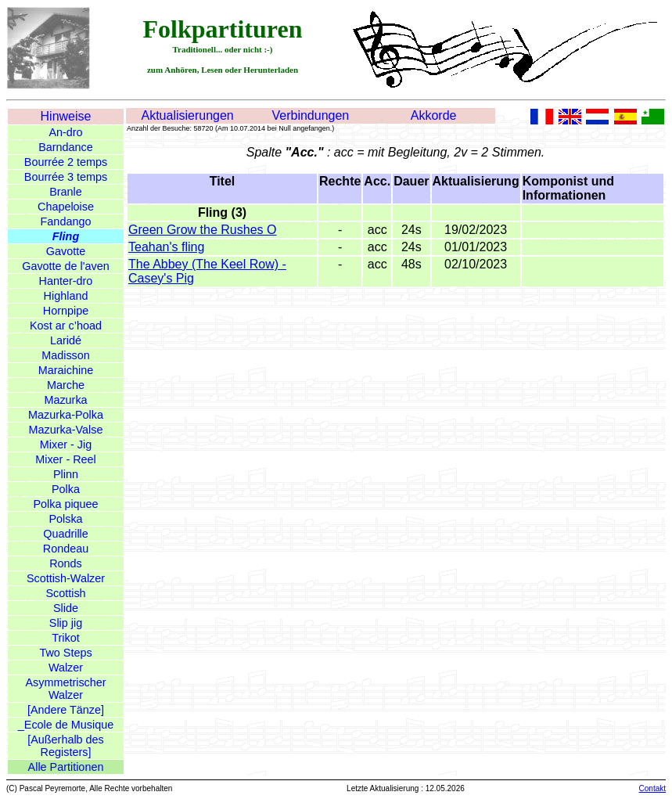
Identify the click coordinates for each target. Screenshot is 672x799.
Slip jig (66, 623)
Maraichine (66, 370)
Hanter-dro (66, 281)
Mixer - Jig (66, 444)
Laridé (66, 340)
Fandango (66, 221)
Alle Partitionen (66, 767)
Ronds (66, 563)
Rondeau (66, 549)
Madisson (66, 355)
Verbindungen (310, 115)
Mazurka (65, 400)
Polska (65, 519)
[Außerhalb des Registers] (66, 746)
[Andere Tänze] (66, 710)
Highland (66, 296)
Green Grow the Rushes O (202, 230)
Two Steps (65, 653)
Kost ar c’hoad (66, 326)
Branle (66, 192)
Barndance (66, 147)
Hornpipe (66, 311)
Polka (66, 489)
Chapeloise (66, 207)
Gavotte (66, 251)
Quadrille (66, 534)
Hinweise (66, 116)
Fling (66, 236)
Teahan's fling (166, 247)
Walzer (66, 668)
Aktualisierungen (187, 115)
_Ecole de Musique (66, 725)
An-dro (65, 132)
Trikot (65, 638)
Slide (66, 608)
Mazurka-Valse (66, 430)
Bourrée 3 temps (66, 177)
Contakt (652, 788)
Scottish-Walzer (66, 578)
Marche (66, 385)
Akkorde (434, 115)
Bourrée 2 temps (66, 162)
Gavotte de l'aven (66, 266)
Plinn (66, 474)
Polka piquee (65, 504)
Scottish (65, 593)
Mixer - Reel (66, 459)
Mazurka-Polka (66, 415)
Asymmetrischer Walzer (65, 689)
